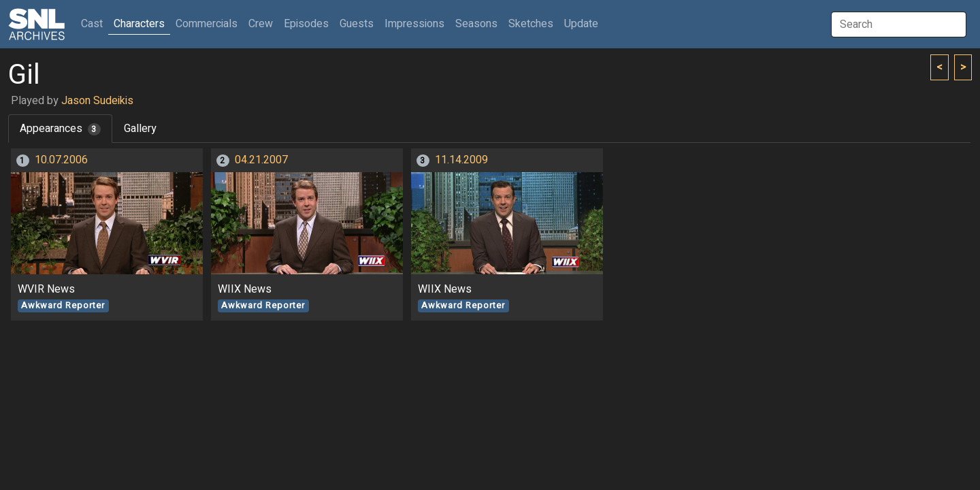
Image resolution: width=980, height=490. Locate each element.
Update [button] (581, 24)
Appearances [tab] (60, 129)
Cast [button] (95, 23)
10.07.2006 (61, 160)
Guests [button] (357, 24)
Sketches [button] (531, 24)
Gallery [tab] (140, 129)
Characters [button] (139, 24)
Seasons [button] (476, 24)
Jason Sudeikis (97, 101)
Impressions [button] (414, 24)
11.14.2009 (461, 160)
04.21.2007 (261, 160)
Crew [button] (261, 24)
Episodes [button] (306, 24)
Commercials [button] (207, 24)
